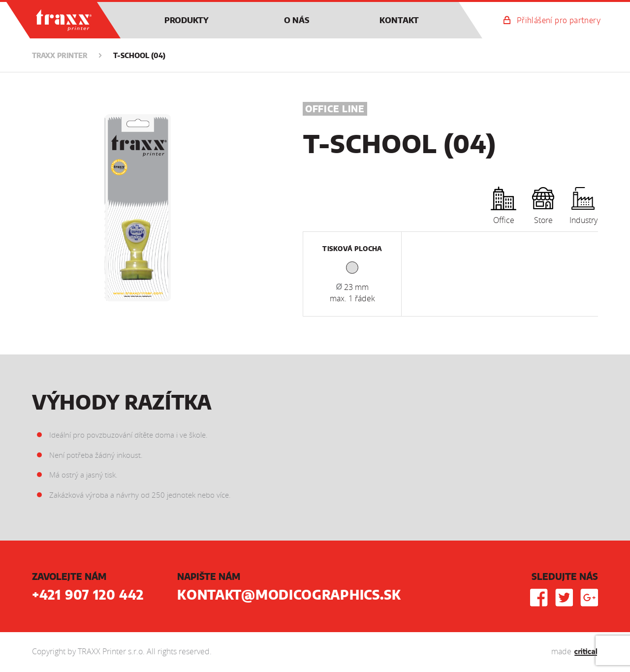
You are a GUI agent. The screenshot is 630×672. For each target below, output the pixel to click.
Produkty (187, 21)
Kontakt (399, 21)
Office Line (335, 110)
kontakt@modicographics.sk (289, 596)
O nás (297, 21)
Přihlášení (559, 21)
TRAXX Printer (42, 7)
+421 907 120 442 (88, 596)
